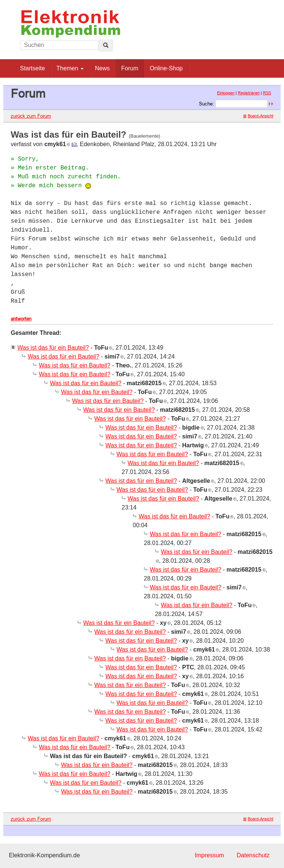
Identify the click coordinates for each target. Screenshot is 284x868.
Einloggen (226, 93)
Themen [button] (70, 68)
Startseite (33, 68)
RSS (267, 93)
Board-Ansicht (258, 116)
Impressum (209, 855)
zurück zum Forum (31, 116)
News (102, 68)
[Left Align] (106, 46)
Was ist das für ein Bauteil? (53, 348)
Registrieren (249, 93)
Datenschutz (253, 855)
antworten (21, 319)
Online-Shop (166, 68)
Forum (130, 68)
